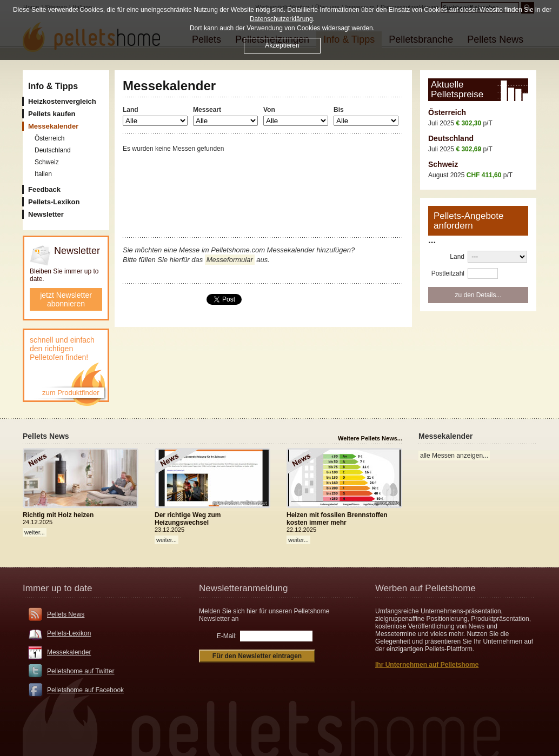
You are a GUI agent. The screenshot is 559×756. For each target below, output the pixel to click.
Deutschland (451, 138)
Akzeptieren (282, 45)
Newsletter (46, 214)
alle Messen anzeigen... (454, 456)
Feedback (44, 189)
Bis (339, 110)
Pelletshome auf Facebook (85, 690)
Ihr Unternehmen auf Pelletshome (427, 665)
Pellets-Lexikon (54, 202)
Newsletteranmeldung (243, 588)
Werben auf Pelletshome (425, 588)
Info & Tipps (53, 86)
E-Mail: (227, 636)
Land (131, 110)
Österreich (447, 112)
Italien (43, 174)
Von (269, 110)
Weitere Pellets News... (370, 438)
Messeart (207, 110)
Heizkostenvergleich (62, 101)
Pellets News (66, 614)
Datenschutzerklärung (281, 19)
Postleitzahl (448, 273)
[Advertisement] (263, 177)
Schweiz (443, 164)
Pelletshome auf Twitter (81, 671)
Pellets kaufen (52, 114)
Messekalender (69, 652)
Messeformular (230, 260)
